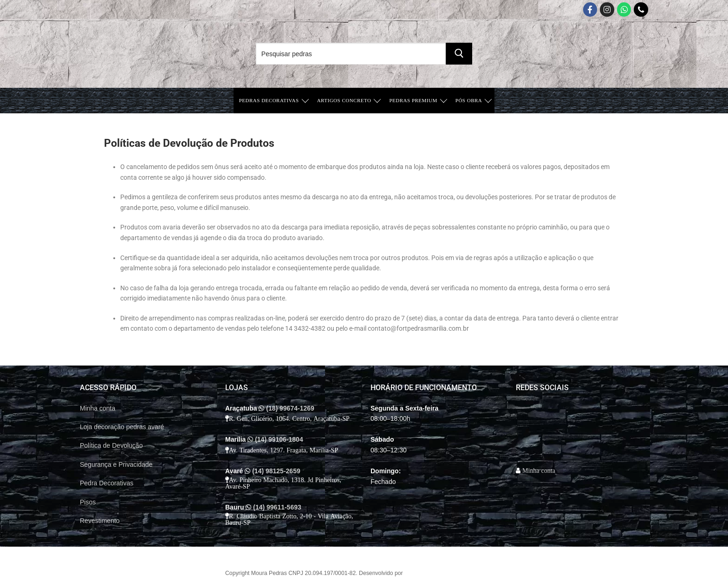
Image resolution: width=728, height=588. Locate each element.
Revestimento (100, 521)
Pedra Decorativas (107, 483)
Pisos (88, 502)
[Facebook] (590, 10)
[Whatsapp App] (624, 10)
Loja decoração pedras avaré (122, 427)
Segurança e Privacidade (116, 464)
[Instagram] (607, 10)
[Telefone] (641, 10)
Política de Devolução (111, 445)
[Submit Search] (459, 54)
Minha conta (97, 408)
